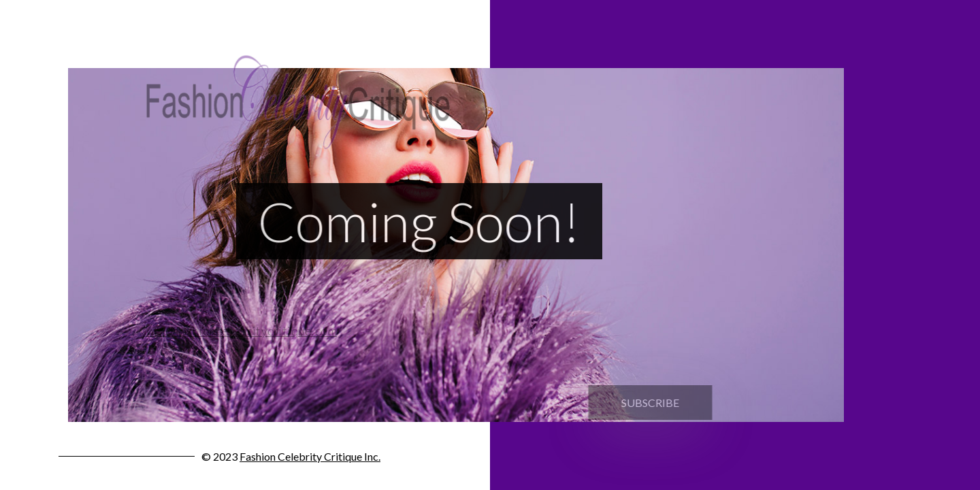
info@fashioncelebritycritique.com (236, 331)
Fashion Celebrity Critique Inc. (310, 456)
